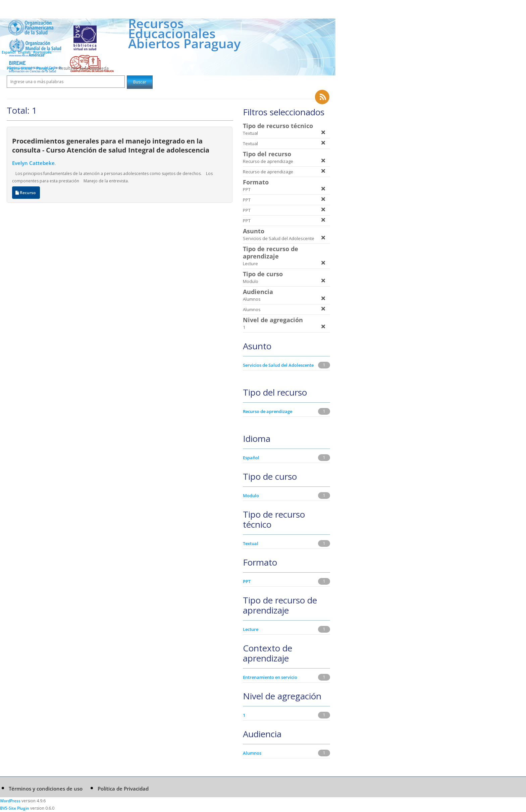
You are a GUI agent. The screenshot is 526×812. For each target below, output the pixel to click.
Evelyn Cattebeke (33, 163)
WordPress (10, 801)
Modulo (251, 496)
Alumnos (252, 753)
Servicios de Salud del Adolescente (278, 365)
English (24, 52)
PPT (247, 581)
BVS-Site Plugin (15, 808)
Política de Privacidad (123, 789)
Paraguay (46, 68)
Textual (251, 543)
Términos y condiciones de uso (46, 789)
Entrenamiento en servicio (270, 677)
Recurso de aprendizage (268, 411)
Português (42, 52)
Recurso (26, 193)
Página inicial (19, 68)
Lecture (251, 629)
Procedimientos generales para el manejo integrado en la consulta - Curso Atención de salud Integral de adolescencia (111, 145)
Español (9, 52)
